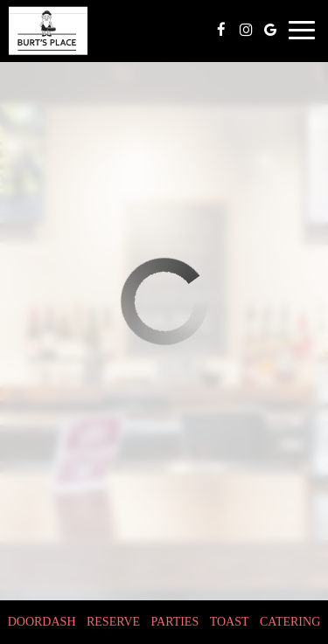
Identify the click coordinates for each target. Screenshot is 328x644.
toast (230, 622)
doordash (42, 622)
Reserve (113, 622)
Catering (290, 622)
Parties (175, 622)
